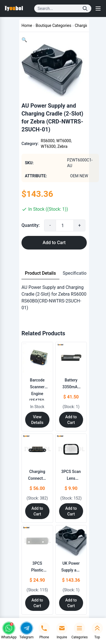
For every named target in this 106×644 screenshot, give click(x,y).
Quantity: (31, 225)
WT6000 (64, 141)
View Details (37, 420)
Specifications (77, 273)
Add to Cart (54, 243)
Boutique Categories (53, 25)
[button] (24, 40)
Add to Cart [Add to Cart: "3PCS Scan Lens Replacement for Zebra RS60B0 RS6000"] (71, 511)
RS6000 (47, 141)
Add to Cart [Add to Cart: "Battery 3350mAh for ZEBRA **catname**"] (71, 420)
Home (27, 25)
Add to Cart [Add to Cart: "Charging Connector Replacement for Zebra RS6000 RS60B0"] (37, 511)
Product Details (40, 273)
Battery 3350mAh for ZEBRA (71, 387)
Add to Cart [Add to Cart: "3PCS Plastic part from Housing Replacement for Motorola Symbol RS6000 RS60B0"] (37, 603)
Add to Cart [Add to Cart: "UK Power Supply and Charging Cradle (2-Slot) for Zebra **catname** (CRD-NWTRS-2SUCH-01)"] (71, 603)
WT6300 (48, 146)
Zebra (62, 146)
